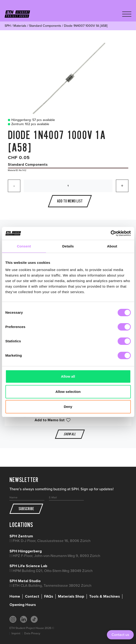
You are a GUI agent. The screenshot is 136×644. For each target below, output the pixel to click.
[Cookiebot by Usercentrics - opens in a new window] (110, 233)
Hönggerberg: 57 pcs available (30, 120)
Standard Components (45, 26)
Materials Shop (71, 596)
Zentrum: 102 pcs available (27, 124)
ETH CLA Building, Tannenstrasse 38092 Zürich (52, 585)
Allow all (68, 376)
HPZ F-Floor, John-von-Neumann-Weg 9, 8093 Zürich (56, 556)
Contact (32, 596)
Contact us (120, 635)
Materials (20, 26)
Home (15, 596)
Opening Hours (23, 605)
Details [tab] (68, 246)
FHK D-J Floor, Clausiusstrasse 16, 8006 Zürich (52, 541)
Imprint (16, 633)
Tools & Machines (104, 596)
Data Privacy (32, 633)
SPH (8, 26)
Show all (70, 434)
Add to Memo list (50, 420)
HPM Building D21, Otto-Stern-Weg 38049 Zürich (53, 571)
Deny (68, 407)
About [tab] (112, 246)
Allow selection (68, 392)
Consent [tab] (24, 246)
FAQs (49, 596)
